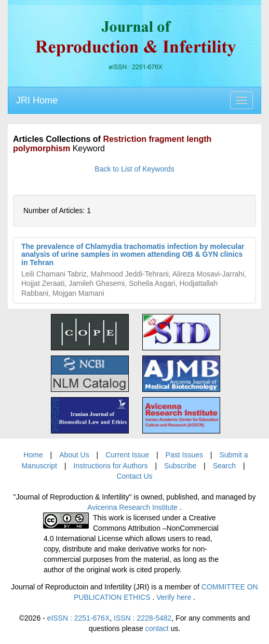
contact (157, 628)
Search (224, 466)
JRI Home (37, 100)
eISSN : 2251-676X (79, 618)
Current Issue (127, 455)
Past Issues (184, 455)
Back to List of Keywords (134, 169)
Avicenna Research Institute (133, 507)
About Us (74, 455)
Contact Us (134, 476)
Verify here (175, 597)
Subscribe (180, 466)
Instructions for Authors (110, 466)
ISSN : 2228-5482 (143, 618)
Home (33, 455)
